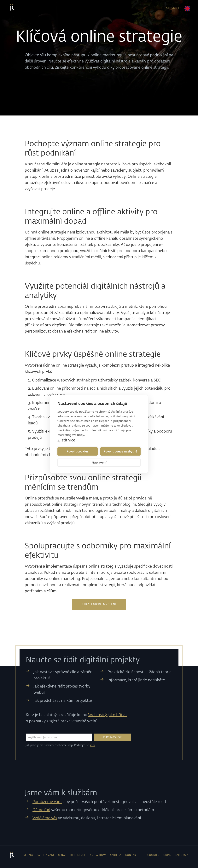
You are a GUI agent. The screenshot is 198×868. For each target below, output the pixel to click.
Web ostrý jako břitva (107, 715)
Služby (29, 855)
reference (78, 855)
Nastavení (99, 462)
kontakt (132, 855)
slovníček (174, 8)
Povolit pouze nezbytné (120, 451)
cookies (153, 855)
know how (98, 855)
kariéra (115, 855)
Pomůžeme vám (47, 802)
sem (92, 745)
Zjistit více (66, 440)
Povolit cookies (78, 451)
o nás (62, 855)
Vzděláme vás (45, 818)
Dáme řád (41, 810)
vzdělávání (46, 855)
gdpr (167, 855)
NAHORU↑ (181, 855)
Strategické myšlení (99, 604)
